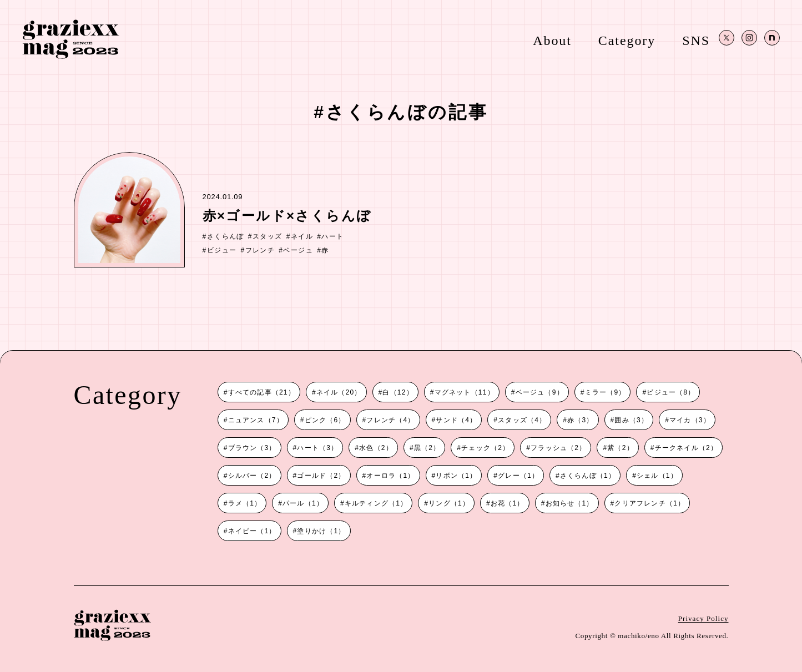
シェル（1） (657, 476)
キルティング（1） (376, 503)
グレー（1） (518, 476)
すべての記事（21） (262, 392)
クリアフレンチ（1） (650, 503)
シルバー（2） (252, 476)
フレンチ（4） (390, 420)
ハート (332, 236)
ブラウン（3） (252, 448)
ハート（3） (317, 448)
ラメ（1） (245, 503)
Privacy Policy (703, 618)
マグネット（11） (465, 392)
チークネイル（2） (686, 448)
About (552, 40)
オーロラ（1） (390, 476)
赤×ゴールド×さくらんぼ (287, 216)
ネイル (302, 236)
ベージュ (298, 250)
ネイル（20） (339, 392)
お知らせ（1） (570, 503)
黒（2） (427, 448)
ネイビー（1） (252, 531)
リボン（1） (456, 476)
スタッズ (268, 236)
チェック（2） (485, 448)
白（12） (398, 392)
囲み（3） (631, 420)
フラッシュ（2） (558, 448)
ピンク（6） (325, 420)
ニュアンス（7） (256, 420)
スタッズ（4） (522, 420)
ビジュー (222, 250)
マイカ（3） (690, 420)
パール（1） (303, 503)
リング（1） (449, 503)
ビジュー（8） (671, 392)
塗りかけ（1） (321, 531)
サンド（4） (456, 420)
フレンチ (260, 250)
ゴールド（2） (321, 476)
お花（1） (508, 503)
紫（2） (620, 448)
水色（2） (376, 448)
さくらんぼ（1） (588, 476)
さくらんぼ (226, 236)
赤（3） (580, 420)
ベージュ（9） (540, 392)
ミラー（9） (606, 392)
